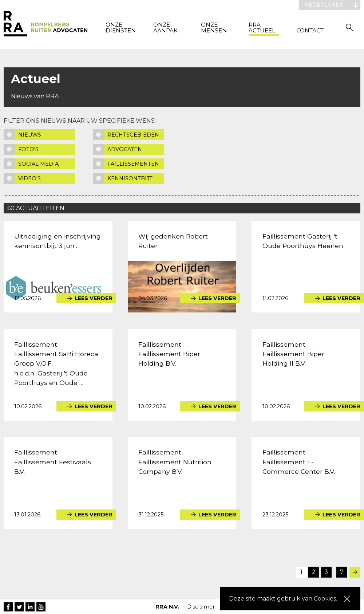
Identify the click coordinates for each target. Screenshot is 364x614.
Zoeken (349, 27)
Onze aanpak (165, 28)
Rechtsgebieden (133, 135)
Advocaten (125, 149)
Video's (29, 178)
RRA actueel (262, 28)
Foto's (28, 149)
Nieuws (30, 135)
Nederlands (324, 5)
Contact (310, 31)
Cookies (325, 599)
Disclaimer (201, 607)
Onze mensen (214, 28)
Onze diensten (121, 28)
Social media (38, 164)
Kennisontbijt (130, 178)
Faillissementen (133, 164)
